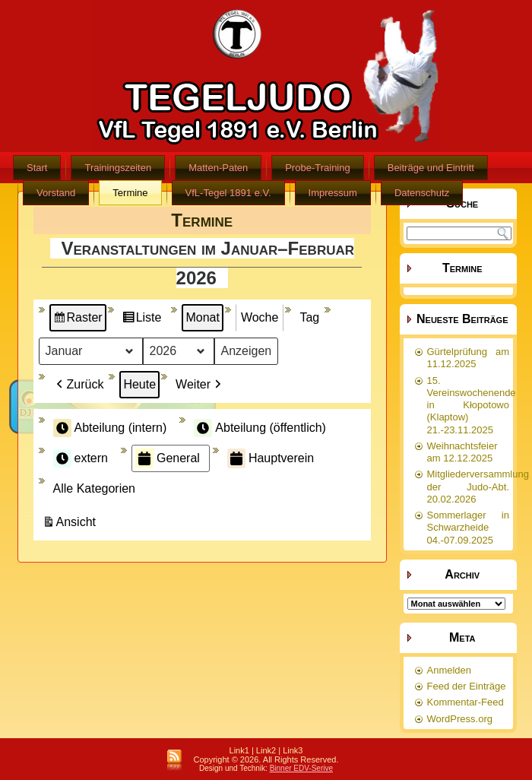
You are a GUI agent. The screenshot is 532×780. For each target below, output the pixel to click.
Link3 (293, 750)
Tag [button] (309, 317)
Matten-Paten (218, 168)
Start (37, 168)
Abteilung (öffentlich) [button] (260, 428)
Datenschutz (422, 193)
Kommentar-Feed (465, 702)
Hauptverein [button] (271, 458)
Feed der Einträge (467, 686)
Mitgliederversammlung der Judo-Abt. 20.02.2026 (478, 487)
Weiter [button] (200, 385)
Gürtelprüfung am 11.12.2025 (469, 358)
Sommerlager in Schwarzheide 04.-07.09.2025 (469, 528)
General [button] (168, 458)
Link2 (266, 750)
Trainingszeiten (118, 168)
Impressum (333, 193)
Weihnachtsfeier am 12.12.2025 (462, 452)
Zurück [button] (79, 385)
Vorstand (56, 193)
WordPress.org (460, 719)
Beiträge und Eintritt (431, 168)
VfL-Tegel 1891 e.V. (228, 193)
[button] (98, 489)
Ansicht (71, 524)
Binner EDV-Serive (301, 768)
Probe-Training (318, 168)
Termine (130, 193)
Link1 (239, 750)
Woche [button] (260, 317)
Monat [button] (202, 317)
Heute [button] (139, 384)
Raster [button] (78, 320)
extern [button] (81, 458)
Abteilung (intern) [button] (110, 428)
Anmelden (450, 670)
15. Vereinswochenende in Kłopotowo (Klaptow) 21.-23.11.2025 (472, 405)
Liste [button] (142, 320)
